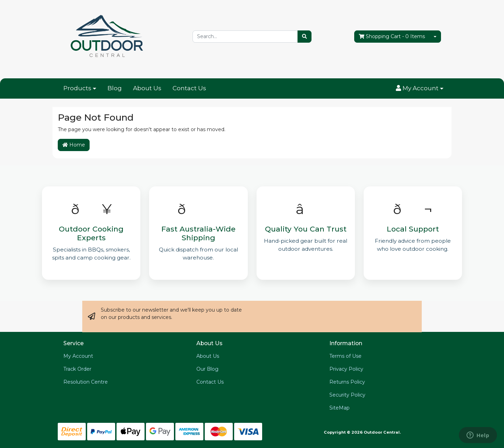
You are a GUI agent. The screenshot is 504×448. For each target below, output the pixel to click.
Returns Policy (347, 382)
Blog (115, 88)
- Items (392, 37)
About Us (147, 88)
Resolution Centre (86, 382)
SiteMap (339, 408)
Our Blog (207, 369)
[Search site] (304, 37)
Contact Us (189, 88)
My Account (78, 356)
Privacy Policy (346, 369)
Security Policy (347, 395)
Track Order (77, 369)
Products (77, 88)
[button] (420, 88)
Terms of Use (345, 356)
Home (74, 145)
